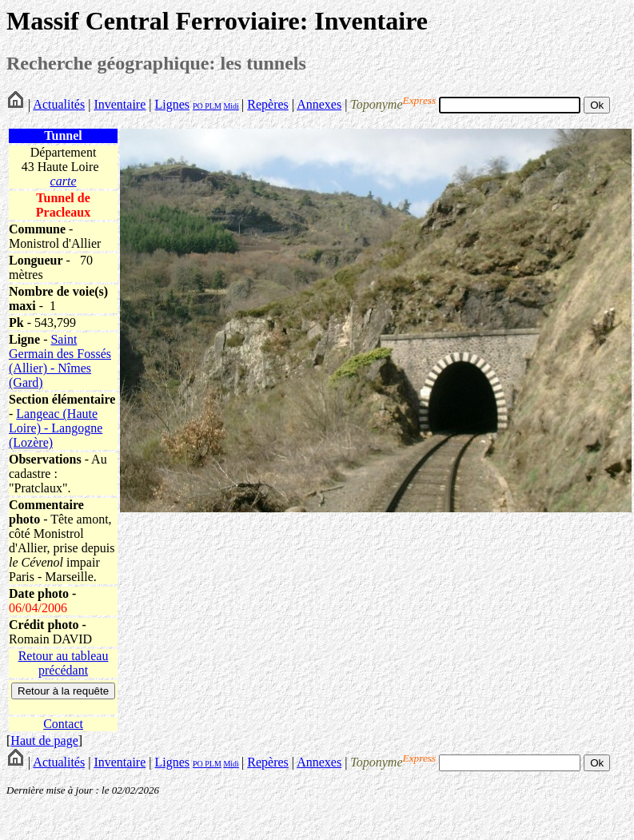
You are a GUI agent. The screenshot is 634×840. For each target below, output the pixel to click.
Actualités (59, 104)
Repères (268, 104)
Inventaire (120, 104)
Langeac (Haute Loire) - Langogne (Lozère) (56, 428)
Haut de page (44, 740)
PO (198, 106)
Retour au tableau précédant (64, 663)
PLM (212, 106)
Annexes (319, 104)
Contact (63, 724)
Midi (231, 106)
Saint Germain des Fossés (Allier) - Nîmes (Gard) (60, 361)
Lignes (172, 104)
